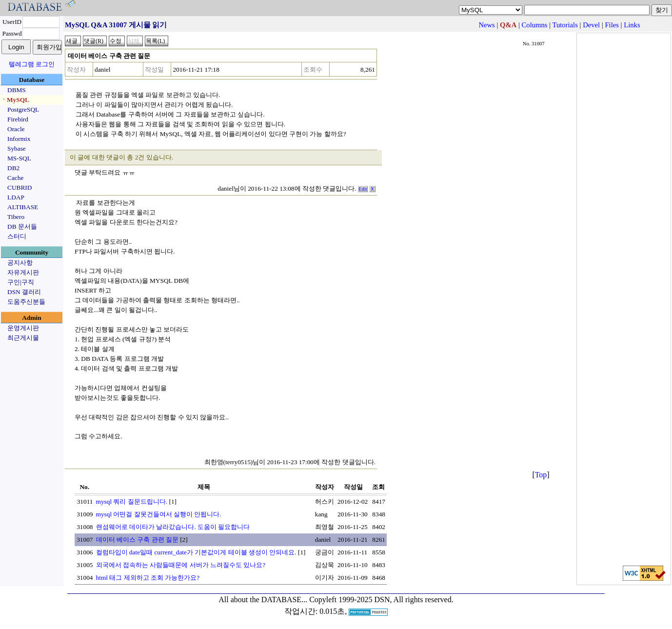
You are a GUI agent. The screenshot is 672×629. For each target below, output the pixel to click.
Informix (19, 139)
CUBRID (20, 187)
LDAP (16, 197)
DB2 (13, 168)
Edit (363, 189)
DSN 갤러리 (24, 292)
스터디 (17, 236)
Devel (591, 25)
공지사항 (20, 263)
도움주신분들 (26, 302)
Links (632, 25)
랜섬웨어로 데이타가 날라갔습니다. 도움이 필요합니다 (173, 527)
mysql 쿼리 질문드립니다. (132, 501)
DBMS (17, 90)
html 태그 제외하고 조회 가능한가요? (148, 578)
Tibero (16, 217)
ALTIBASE (23, 207)
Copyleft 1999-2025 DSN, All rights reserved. (381, 600)
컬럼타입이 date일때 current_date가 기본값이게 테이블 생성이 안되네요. (196, 552)
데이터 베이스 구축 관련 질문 (137, 540)
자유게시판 (23, 272)
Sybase (17, 148)
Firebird (18, 119)
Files (612, 25)
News (486, 25)
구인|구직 (21, 282)
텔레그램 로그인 (32, 64)
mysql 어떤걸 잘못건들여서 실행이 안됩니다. (159, 514)
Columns (535, 25)
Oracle (16, 129)
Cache (15, 178)
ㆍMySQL (15, 100)
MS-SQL (19, 158)
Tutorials (565, 25)
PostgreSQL (23, 109)
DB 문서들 (22, 226)
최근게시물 (23, 338)
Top (541, 475)
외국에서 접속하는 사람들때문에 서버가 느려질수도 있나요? (181, 565)
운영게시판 (23, 328)
